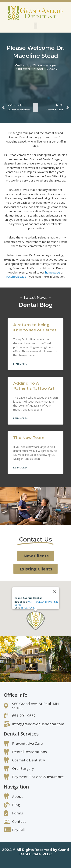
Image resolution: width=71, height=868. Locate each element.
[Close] (55, 592)
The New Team (29, 438)
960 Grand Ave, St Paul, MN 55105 (36, 603)
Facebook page (16, 277)
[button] (35, 26)
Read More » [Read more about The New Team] (20, 468)
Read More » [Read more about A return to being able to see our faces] (20, 364)
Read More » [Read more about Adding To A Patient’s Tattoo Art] (20, 418)
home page (53, 272)
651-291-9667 (28, 608)
